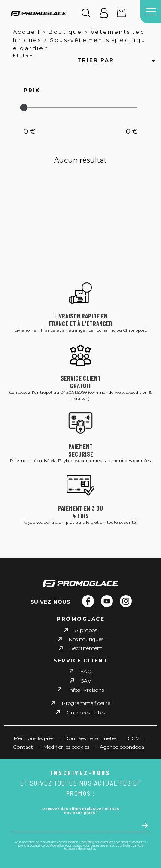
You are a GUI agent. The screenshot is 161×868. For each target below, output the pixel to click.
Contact (23, 747)
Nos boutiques (86, 639)
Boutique (65, 32)
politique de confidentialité (47, 846)
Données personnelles (91, 738)
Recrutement (86, 648)
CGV (133, 738)
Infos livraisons (86, 690)
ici (96, 849)
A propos (86, 630)
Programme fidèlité (86, 703)
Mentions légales (34, 738)
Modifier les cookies (66, 747)
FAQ (86, 671)
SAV (86, 681)
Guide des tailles (86, 712)
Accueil (26, 32)
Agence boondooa (122, 747)
